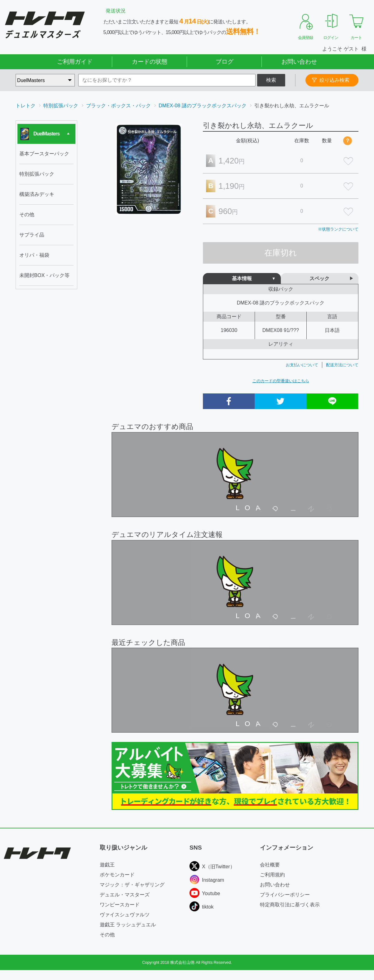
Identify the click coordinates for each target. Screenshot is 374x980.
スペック (319, 278)
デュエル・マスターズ (125, 895)
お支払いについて (302, 365)
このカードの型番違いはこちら (281, 381)
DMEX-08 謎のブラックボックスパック (203, 106)
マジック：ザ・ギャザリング (132, 885)
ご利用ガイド (75, 62)
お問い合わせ (299, 62)
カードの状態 (150, 62)
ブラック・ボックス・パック (118, 106)
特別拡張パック (61, 106)
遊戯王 (107, 865)
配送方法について (342, 365)
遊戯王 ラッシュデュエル (128, 925)
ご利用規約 (272, 875)
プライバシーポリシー (285, 895)
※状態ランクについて (338, 229)
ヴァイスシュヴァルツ (125, 915)
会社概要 (270, 865)
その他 (107, 935)
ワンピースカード (120, 905)
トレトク (26, 106)
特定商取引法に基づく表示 (290, 905)
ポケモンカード (117, 875)
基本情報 (242, 278)
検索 (271, 80)
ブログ (225, 62)
